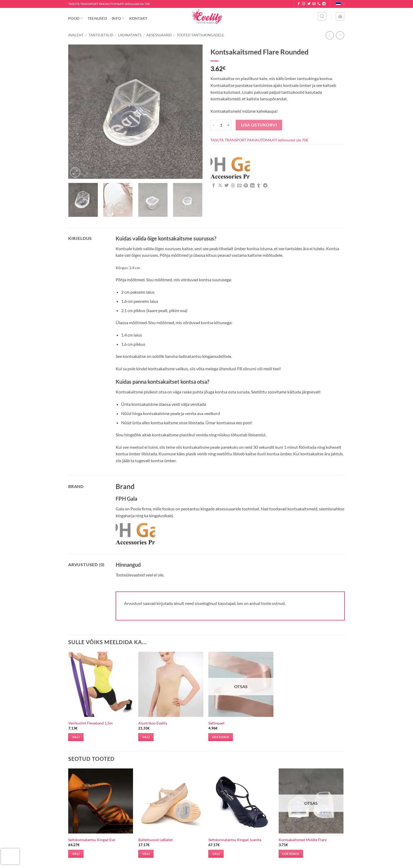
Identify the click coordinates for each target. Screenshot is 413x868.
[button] (322, 16)
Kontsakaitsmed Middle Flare (303, 840)
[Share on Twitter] (227, 186)
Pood (76, 18)
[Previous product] (340, 35)
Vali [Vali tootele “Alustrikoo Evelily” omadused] (146, 737)
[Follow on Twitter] (309, 4)
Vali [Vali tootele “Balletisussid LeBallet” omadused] (146, 854)
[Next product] (330, 35)
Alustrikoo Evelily (153, 723)
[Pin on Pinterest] (246, 186)
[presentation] (10, 856)
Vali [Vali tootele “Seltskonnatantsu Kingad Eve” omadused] (76, 854)
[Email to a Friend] (239, 186)
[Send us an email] (314, 4)
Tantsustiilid (101, 35)
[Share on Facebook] (214, 186)
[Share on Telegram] (265, 186)
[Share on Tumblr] (259, 186)
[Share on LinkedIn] (252, 186)
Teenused (97, 18)
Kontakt (138, 18)
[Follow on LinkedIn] (324, 4)
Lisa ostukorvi (259, 125)
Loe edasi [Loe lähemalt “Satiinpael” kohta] (221, 737)
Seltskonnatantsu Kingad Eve (92, 840)
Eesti (340, 4)
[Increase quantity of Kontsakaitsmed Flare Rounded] (228, 125)
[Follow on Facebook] (299, 4)
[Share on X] (220, 186)
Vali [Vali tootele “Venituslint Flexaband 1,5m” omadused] (76, 737)
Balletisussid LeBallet (156, 840)
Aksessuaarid (159, 35)
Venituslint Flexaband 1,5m (90, 723)
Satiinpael (216, 723)
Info (118, 18)
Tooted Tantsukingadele (200, 35)
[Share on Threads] (233, 186)
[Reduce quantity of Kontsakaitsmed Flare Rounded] (214, 125)
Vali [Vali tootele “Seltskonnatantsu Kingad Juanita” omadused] (216, 854)
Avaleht (76, 35)
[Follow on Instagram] (304, 4)
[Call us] (319, 4)
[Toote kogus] (221, 125)
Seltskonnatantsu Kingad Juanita (235, 840)
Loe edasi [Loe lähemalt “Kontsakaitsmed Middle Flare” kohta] (291, 854)
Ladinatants (130, 35)
